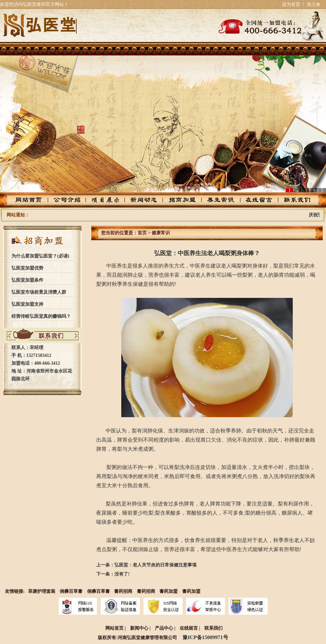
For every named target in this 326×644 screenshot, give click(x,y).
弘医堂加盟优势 (27, 268)
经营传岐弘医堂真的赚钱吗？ (41, 316)
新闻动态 (145, 200)
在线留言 (255, 200)
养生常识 (218, 200)
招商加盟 (181, 200)
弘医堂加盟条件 (27, 280)
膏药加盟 (169, 591)
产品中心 (108, 200)
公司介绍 (71, 200)
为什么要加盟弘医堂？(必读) (40, 256)
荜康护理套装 (42, 591)
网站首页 (34, 200)
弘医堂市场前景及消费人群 (39, 292)
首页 (142, 233)
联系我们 (292, 200)
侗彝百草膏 (71, 591)
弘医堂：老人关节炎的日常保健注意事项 (156, 565)
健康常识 (161, 233)
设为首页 (291, 4)
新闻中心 (139, 628)
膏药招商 (123, 591)
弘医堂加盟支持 (27, 304)
